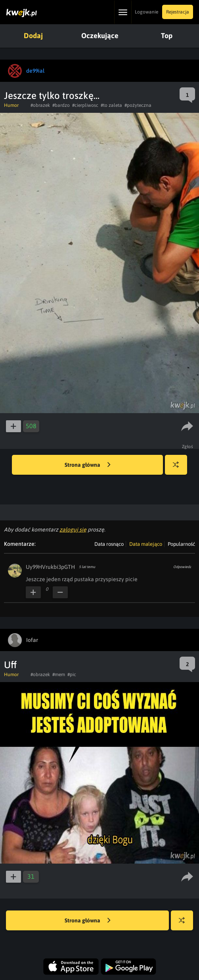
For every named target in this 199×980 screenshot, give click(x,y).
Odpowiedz (182, 567)
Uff (10, 665)
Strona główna (88, 465)
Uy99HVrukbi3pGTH (50, 567)
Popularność (181, 544)
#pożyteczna (138, 105)
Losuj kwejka (179, 469)
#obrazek (40, 105)
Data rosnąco (109, 544)
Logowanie (146, 12)
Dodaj (33, 36)
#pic (72, 675)
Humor (11, 105)
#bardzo (61, 105)
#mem (59, 675)
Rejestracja (178, 12)
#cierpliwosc (85, 105)
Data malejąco (146, 544)
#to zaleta (111, 105)
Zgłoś (188, 447)
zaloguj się (73, 530)
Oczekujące (100, 36)
